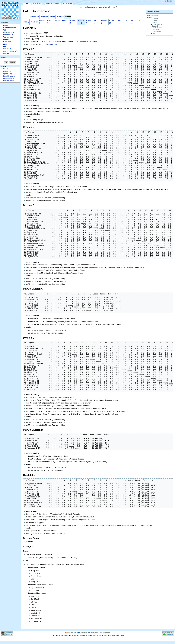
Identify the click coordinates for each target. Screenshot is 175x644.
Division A (155, 19)
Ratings (52, 17)
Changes (155, 33)
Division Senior (157, 32)
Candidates (155, 30)
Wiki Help (7, 54)
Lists (5, 44)
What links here (9, 69)
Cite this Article (8, 81)
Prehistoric (34, 22)
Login (170, 1)
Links (5, 46)
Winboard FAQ (9, 35)
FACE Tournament (154, 15)
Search (3, 57)
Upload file (7, 71)
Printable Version (9, 76)
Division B (155, 21)
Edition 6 (151, 17)
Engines (6, 39)
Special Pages (8, 74)
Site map (6, 49)
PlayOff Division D (157, 28)
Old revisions (68, 4)
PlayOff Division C (157, 24)
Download (60, 17)
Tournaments (8, 37)
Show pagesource (53, 4)
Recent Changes (9, 51)
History (26, 22)
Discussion (37, 4)
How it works (34, 17)
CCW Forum (8, 32)
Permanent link (8, 78)
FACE (26, 17)
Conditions (44, 17)
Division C (155, 23)
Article (27, 4)
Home (5, 25)
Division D (155, 26)
